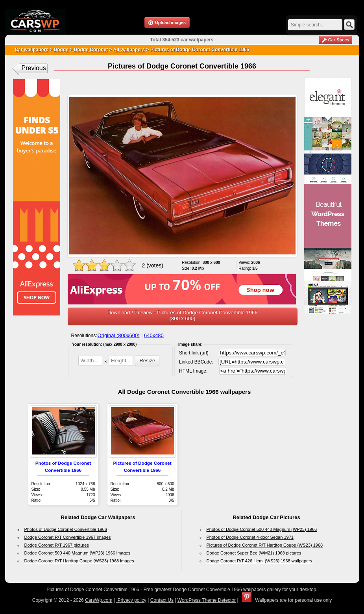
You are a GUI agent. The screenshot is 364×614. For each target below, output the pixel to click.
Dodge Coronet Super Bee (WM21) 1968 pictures (254, 553)
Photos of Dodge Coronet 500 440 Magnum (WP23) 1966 (262, 529)
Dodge (61, 50)
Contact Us (162, 600)
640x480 (154, 335)
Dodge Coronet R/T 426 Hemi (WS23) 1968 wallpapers (260, 561)
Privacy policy (131, 600)
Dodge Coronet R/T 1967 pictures (57, 545)
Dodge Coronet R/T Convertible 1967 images (68, 537)
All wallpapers (129, 50)
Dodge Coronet (90, 50)
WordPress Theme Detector (207, 600)
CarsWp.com (99, 600)
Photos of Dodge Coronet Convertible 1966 (66, 529)
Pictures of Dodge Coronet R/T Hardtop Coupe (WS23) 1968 (265, 545)
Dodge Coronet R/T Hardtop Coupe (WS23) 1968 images (79, 561)
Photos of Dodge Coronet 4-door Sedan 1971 (250, 537)
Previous (34, 68)
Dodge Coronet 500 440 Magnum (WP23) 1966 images (78, 553)
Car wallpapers (32, 50)
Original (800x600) (119, 335)
